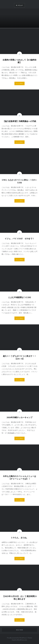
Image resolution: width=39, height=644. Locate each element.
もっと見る (19, 83)
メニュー (20, 5)
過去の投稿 (19, 630)
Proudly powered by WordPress (17, 638)
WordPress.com (22, 640)
